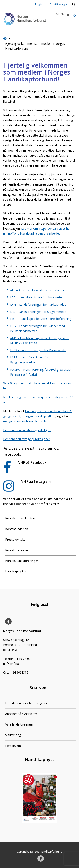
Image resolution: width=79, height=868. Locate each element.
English (40, 4)
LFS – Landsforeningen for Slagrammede (38, 312)
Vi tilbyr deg (13, 735)
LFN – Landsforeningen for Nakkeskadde (38, 304)
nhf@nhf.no (11, 664)
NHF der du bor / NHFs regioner (27, 703)
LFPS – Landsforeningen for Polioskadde (38, 350)
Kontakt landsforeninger (22, 561)
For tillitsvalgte (59, 4)
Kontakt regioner (17, 550)
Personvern (13, 746)
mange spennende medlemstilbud (26, 421)
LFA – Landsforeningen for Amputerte (36, 297)
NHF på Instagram (36, 481)
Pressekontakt (15, 539)
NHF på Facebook (32, 462)
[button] (60, 15)
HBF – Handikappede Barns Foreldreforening (41, 319)
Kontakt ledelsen (17, 529)
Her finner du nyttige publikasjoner (27, 439)
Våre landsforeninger (19, 724)
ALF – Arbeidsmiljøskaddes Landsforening (39, 290)
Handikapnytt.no (16, 571)
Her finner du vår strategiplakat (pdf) (28, 430)
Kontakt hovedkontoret (21, 518)
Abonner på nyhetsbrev (21, 714)
